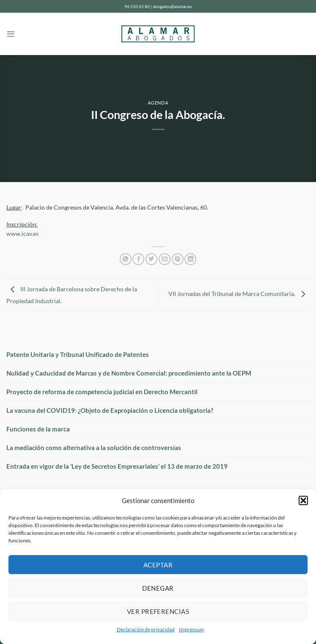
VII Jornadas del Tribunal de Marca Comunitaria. (239, 294)
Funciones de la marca (38, 429)
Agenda (158, 103)
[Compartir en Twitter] (151, 259)
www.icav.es (22, 234)
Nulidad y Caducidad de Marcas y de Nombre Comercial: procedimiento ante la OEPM (129, 373)
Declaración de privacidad (146, 629)
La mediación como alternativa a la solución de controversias (94, 448)
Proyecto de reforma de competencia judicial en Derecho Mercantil (102, 392)
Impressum (191, 629)
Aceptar (158, 565)
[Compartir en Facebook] (138, 259)
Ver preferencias (158, 611)
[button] (303, 500)
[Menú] (11, 34)
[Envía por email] (165, 259)
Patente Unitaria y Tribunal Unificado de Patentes (78, 354)
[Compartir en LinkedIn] (190, 259)
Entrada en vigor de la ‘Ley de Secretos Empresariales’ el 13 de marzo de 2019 (117, 466)
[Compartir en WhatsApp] (126, 259)
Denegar (158, 588)
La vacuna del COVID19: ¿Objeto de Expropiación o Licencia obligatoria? (110, 410)
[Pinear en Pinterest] (178, 259)
